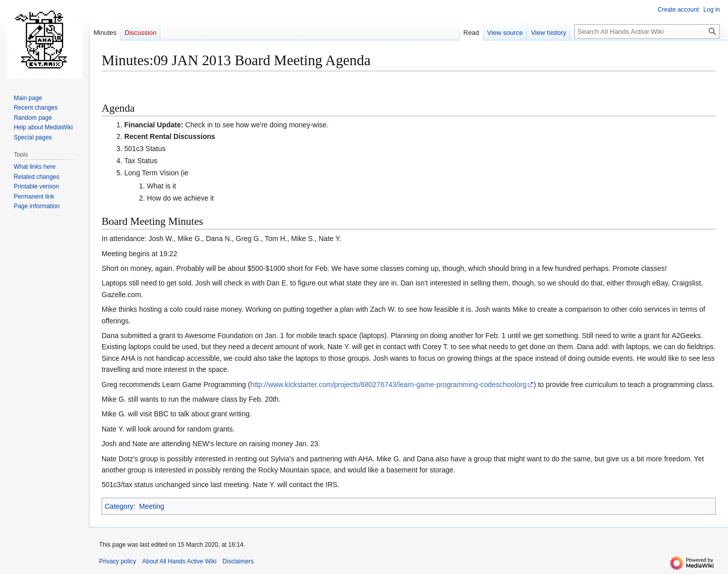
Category (119, 506)
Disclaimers (238, 561)
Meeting (152, 506)
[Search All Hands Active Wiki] (647, 32)
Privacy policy (118, 561)
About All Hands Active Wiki (179, 561)
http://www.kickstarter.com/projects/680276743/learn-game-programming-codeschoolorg (388, 385)
